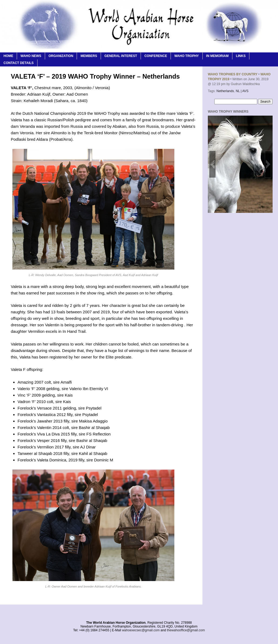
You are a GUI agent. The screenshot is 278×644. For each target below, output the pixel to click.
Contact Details (19, 63)
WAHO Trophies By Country (233, 74)
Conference (156, 56)
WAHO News (31, 56)
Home (8, 56)
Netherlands (225, 91)
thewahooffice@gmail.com (186, 630)
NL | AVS (242, 91)
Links (241, 56)
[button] (212, 164)
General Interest (121, 56)
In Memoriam (217, 56)
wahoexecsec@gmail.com (141, 630)
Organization (61, 56)
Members (89, 56)
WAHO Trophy (187, 56)
